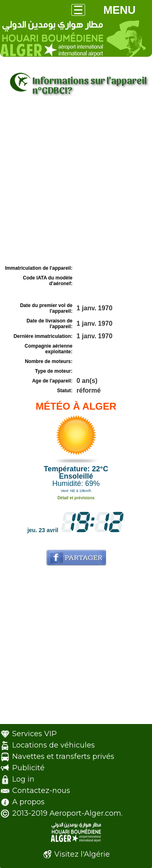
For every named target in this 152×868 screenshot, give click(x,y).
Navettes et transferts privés (63, 756)
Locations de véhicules (54, 745)
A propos (28, 802)
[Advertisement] (76, 183)
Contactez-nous (41, 791)
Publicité (28, 768)
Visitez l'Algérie (82, 854)
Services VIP (34, 734)
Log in (23, 779)
